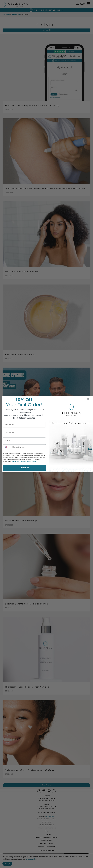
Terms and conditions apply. (28, 461)
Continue (24, 468)
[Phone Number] (28, 447)
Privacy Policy (16, 461)
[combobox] (7, 447)
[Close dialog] (88, 399)
